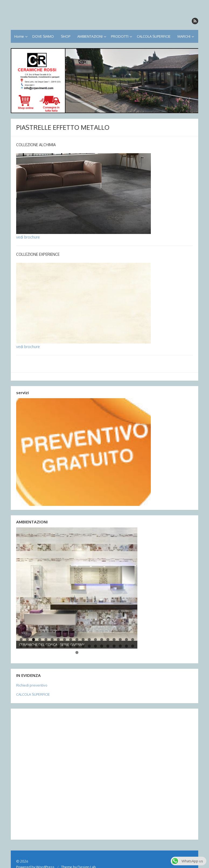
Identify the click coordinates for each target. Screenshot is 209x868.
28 (71, 646)
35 (114, 646)
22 (34, 646)
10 (77, 640)
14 (102, 640)
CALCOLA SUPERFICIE (154, 36)
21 (27, 646)
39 (77, 652)
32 (95, 646)
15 (108, 640)
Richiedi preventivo (32, 685)
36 (120, 646)
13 (95, 640)
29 (77, 646)
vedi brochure (28, 237)
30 (83, 646)
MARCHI (184, 36)
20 (21, 646)
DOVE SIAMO (43, 36)
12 (89, 640)
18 (126, 640)
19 (133, 640)
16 (114, 640)
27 (65, 646)
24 (46, 646)
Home (19, 36)
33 (102, 646)
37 (126, 646)
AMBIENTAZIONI (90, 36)
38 (133, 646)
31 (89, 646)
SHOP (66, 36)
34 (108, 646)
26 (58, 646)
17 (120, 640)
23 (40, 646)
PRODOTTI (120, 36)
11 (83, 640)
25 (52, 646)
